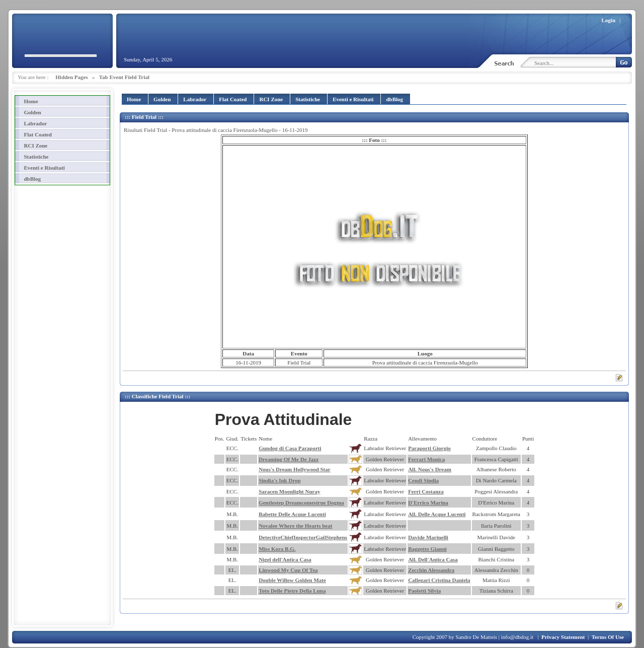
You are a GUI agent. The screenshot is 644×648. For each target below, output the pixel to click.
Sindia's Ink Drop (280, 480)
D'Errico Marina (428, 502)
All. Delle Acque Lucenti (437, 514)
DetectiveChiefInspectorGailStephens (303, 537)
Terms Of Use (608, 637)
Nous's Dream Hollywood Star (295, 469)
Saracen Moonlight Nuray (289, 491)
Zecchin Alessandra (431, 570)
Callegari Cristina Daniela (439, 580)
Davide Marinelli (428, 537)
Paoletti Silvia (424, 591)
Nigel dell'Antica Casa (285, 559)
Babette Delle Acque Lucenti (292, 514)
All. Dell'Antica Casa (433, 559)
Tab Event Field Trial (124, 77)
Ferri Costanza (426, 491)
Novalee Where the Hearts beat (295, 526)
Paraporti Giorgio (429, 448)
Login (609, 20)
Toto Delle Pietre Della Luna (292, 591)
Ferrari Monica (426, 459)
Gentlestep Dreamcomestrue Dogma (301, 502)
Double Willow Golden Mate (292, 580)
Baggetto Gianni (427, 549)
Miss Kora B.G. (277, 549)
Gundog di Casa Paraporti (290, 448)
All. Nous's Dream (430, 469)
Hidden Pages (71, 77)
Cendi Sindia (423, 480)
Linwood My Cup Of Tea (288, 570)
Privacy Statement (563, 637)
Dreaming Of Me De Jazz (289, 459)
